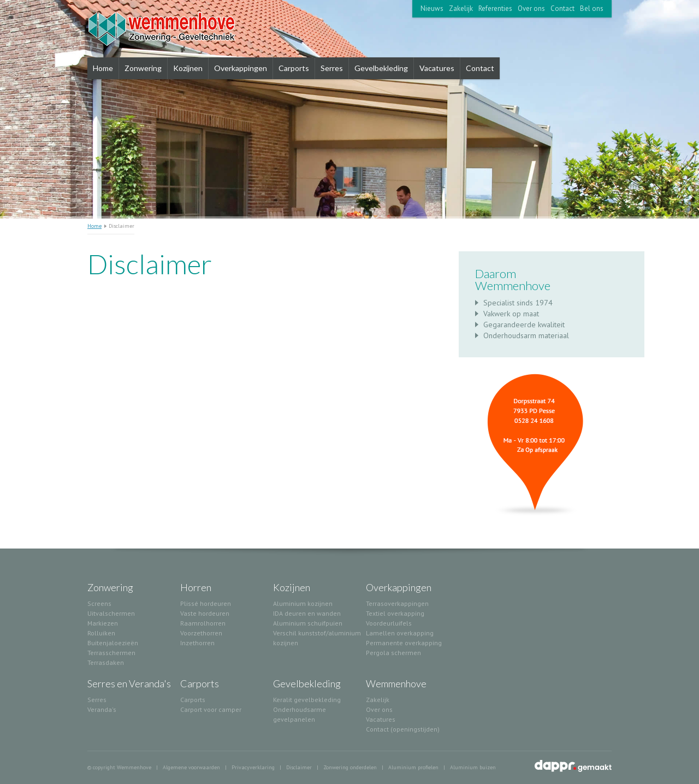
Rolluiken (101, 633)
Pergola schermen (393, 653)
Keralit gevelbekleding (307, 700)
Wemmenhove (396, 683)
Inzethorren (197, 643)
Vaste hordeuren (205, 613)
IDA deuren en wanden (307, 613)
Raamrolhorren (203, 623)
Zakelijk (461, 8)
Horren (196, 587)
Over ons (531, 8)
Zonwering (143, 68)
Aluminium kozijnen (303, 603)
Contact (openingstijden (402, 729)
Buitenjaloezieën (113, 643)
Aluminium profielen (413, 767)
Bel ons (592, 8)
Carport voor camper (211, 709)
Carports (294, 68)
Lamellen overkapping (400, 633)
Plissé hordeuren (206, 603)
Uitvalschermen (111, 613)
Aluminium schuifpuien (308, 623)
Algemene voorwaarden (191, 767)
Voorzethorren (201, 633)
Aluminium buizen (473, 767)
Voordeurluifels (389, 623)
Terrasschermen (111, 653)
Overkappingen (241, 68)
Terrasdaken (106, 662)
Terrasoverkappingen (397, 603)
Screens (99, 603)
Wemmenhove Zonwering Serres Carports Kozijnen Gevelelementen (176, 29)
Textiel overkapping (395, 613)
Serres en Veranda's (129, 683)
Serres (332, 68)
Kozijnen (188, 68)
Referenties (495, 8)
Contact (562, 8)
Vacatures (437, 68)
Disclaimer (299, 767)
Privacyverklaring (253, 767)
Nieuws (432, 8)
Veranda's (102, 709)
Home (103, 68)
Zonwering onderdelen (350, 767)
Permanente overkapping (404, 643)
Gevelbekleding (381, 68)
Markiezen (103, 623)
